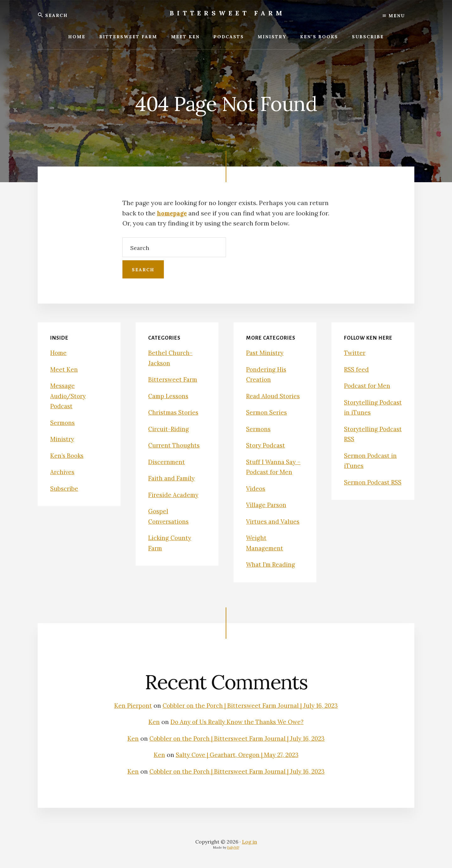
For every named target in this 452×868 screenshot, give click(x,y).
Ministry (63, 439)
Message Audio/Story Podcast (69, 396)
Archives (63, 472)
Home (59, 353)
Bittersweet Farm (228, 13)
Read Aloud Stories (274, 396)
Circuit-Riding (169, 429)
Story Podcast (267, 445)
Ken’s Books (68, 455)
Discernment (167, 462)
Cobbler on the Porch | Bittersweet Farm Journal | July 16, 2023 (251, 705)
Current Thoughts (175, 445)
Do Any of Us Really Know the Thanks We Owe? (237, 722)
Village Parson (267, 505)
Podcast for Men (368, 386)
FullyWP (233, 847)
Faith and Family (172, 478)
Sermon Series (268, 412)
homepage (173, 213)
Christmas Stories (175, 412)
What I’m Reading (272, 564)
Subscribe (65, 488)
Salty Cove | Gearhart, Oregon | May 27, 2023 (237, 755)
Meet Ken (64, 369)
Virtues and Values (274, 521)
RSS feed (357, 369)
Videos (256, 488)
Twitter (355, 353)
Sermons (63, 423)
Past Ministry (266, 353)
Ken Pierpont (129, 705)
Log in (250, 842)
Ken (151, 722)
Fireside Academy (175, 495)
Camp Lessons (170, 396)
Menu (394, 16)
